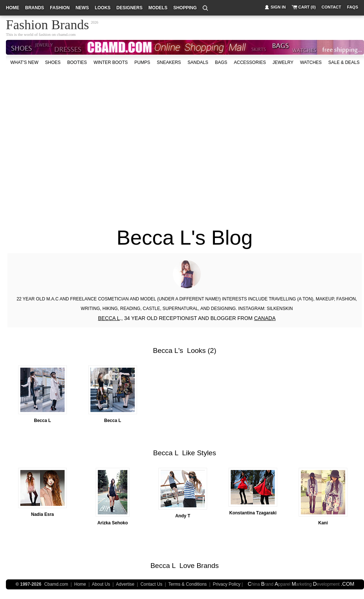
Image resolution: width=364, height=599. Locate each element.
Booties (77, 62)
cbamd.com (66, 34)
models (158, 8)
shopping (185, 8)
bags (221, 62)
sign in (278, 7)
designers (129, 8)
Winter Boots (111, 62)
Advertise (125, 584)
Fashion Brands (47, 24)
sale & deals (344, 62)
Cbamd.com (56, 584)
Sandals (198, 62)
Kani (323, 523)
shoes (53, 62)
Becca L (166, 350)
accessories (250, 62)
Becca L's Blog (185, 237)
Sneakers (169, 62)
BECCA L (109, 318)
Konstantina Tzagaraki (253, 513)
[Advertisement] (69, 143)
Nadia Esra (42, 514)
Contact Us (151, 584)
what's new (24, 62)
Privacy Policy (227, 584)
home (13, 8)
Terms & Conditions (188, 584)
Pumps (142, 62)
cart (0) (307, 7)
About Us (101, 584)
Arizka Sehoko (113, 523)
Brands (207, 566)
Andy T (183, 516)
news (82, 8)
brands (35, 8)
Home (80, 584)
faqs (353, 7)
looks (103, 8)
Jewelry (283, 62)
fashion (60, 8)
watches (311, 62)
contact (331, 7)
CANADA (265, 318)
